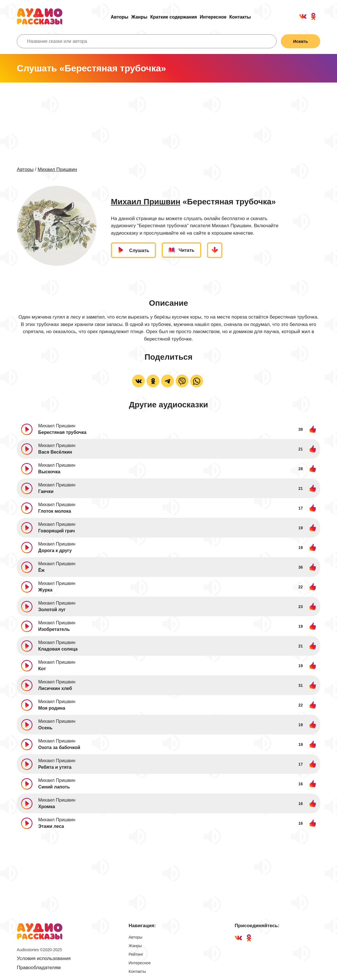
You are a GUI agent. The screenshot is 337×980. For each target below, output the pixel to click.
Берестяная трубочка (62, 432)
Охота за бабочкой (59, 747)
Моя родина (52, 708)
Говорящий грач (56, 531)
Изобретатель (54, 629)
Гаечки (46, 491)
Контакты (240, 17)
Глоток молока (55, 511)
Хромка (47, 807)
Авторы (119, 17)
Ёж (41, 570)
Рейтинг (136, 954)
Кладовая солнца (58, 649)
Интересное (213, 17)
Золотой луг (52, 610)
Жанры (139, 17)
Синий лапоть (54, 787)
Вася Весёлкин (55, 452)
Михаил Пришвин (57, 169)
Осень (45, 728)
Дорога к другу (55, 551)
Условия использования (44, 958)
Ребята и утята (55, 767)
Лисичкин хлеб (55, 688)
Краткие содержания (174, 17)
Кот (42, 669)
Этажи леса (51, 826)
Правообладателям (39, 968)
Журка (45, 590)
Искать (301, 41)
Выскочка (49, 472)
